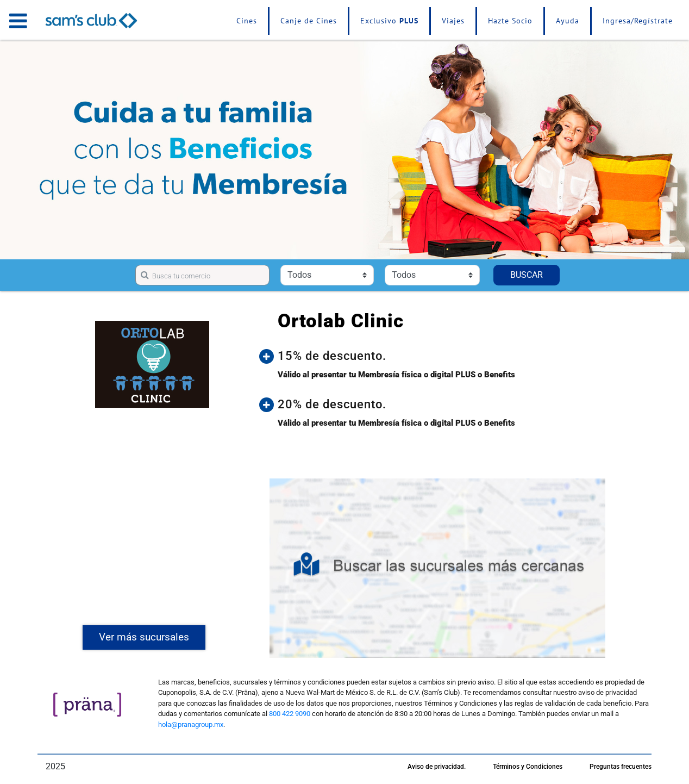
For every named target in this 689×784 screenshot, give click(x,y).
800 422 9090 (290, 714)
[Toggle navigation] (18, 21)
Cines (247, 21)
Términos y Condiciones (528, 767)
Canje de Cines (309, 21)
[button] (446, 356)
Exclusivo (389, 21)
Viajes (453, 21)
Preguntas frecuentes (621, 767)
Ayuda (568, 21)
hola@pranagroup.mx (191, 724)
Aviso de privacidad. (437, 767)
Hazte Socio (510, 21)
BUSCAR (527, 275)
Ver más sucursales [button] (144, 637)
